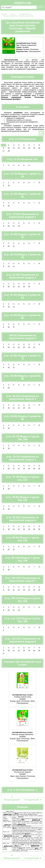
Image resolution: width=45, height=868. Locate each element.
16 (39, 148)
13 (24, 148)
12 (19, 148)
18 (9, 151)
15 (34, 148)
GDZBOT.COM (22, 3)
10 (9, 148)
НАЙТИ (40, 7)
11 (14, 148)
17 (4, 151)
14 (29, 148)
